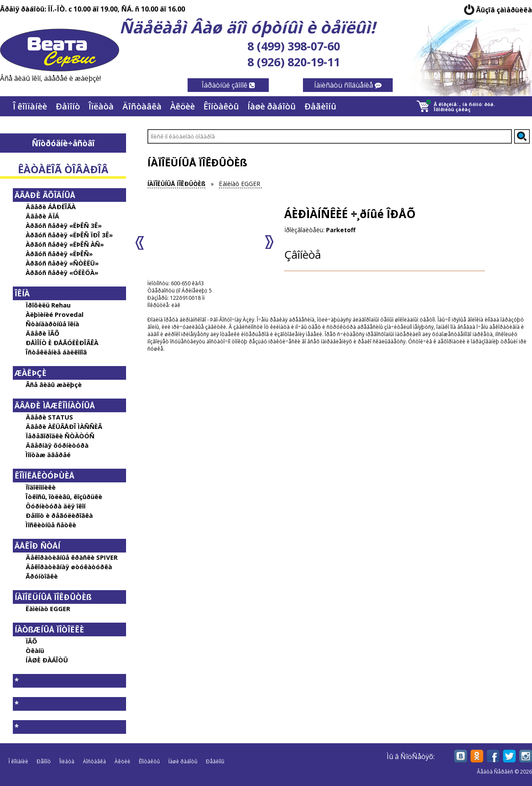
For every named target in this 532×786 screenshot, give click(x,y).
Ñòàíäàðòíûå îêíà (52, 324)
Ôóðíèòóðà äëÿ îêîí (56, 506)
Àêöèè (182, 106)
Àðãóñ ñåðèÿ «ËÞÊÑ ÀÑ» (65, 244)
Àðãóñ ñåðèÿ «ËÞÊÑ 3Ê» (64, 225)
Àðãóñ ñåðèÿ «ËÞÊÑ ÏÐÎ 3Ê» (69, 235)
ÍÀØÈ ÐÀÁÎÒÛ (47, 660)
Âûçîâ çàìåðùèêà (504, 10)
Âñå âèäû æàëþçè (54, 384)
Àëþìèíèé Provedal (54, 314)
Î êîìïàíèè (30, 106)
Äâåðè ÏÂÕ (43, 333)
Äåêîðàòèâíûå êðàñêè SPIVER (72, 557)
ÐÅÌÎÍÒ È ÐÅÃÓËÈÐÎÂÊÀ (62, 343)
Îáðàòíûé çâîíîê (228, 85)
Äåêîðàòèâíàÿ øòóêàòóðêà (69, 567)
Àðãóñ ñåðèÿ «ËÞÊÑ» (59, 254)
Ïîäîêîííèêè (41, 487)
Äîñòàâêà (142, 106)
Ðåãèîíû (320, 106)
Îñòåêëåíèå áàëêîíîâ (56, 352)
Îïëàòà (101, 106)
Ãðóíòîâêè (42, 576)
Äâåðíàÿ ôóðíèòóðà (57, 445)
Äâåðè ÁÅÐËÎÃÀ (51, 207)
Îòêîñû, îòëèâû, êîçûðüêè (64, 496)
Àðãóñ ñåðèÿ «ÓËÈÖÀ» (62, 272)
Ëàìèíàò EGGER (48, 609)
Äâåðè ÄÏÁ (42, 216)
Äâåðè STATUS (49, 417)
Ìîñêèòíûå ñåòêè (51, 525)
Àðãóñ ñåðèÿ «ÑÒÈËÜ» (62, 263)
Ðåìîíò (68, 106)
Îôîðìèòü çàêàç (452, 109)
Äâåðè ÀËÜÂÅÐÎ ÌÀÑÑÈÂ (64, 426)
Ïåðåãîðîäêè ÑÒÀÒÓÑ (60, 436)
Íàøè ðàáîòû (272, 106)
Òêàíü (35, 650)
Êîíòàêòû (221, 106)
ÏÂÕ (31, 641)
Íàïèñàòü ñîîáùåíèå (348, 85)
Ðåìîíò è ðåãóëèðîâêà (59, 515)
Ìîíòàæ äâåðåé (48, 455)
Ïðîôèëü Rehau (48, 305)
